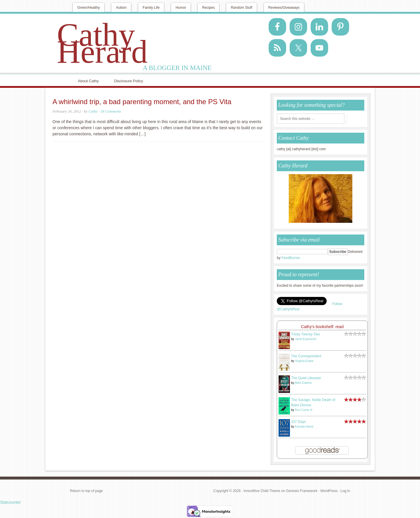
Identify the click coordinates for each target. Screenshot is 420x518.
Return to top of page (86, 491)
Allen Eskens (303, 383)
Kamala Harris (304, 427)
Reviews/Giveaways (284, 8)
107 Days (299, 422)
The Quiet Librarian (306, 378)
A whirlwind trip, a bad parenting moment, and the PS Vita (142, 102)
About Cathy (88, 81)
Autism (121, 8)
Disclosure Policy (129, 81)
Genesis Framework (302, 491)
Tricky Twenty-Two (306, 334)
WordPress (329, 491)
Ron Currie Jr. (304, 410)
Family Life (151, 8)
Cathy (93, 111)
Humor (181, 8)
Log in (345, 491)
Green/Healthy (89, 8)
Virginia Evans (304, 361)
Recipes (208, 8)
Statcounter (10, 502)
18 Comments (111, 111)
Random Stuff (241, 8)
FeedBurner (291, 258)
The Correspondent (306, 356)
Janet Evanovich (306, 339)
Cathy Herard (102, 43)
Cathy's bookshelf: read (322, 327)
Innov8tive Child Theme (262, 491)
